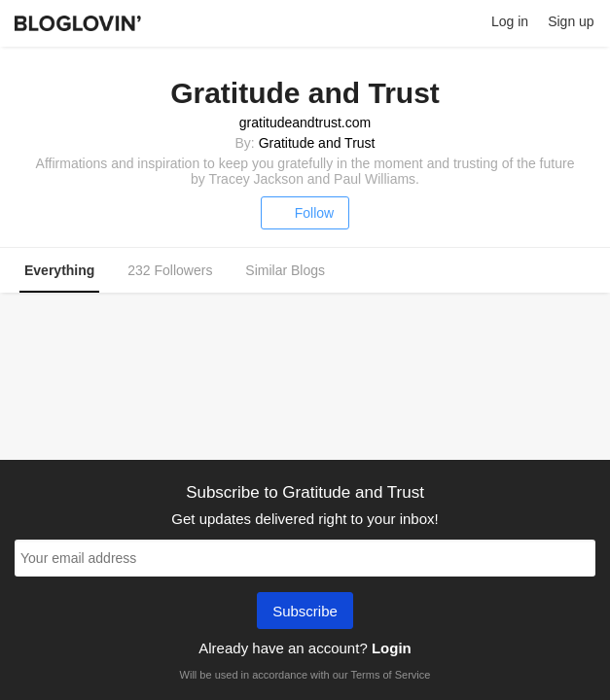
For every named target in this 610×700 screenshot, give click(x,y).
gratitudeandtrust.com (305, 122)
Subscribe (305, 612)
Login (392, 648)
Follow (305, 213)
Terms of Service (390, 675)
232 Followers (170, 270)
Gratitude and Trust (317, 143)
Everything (59, 270)
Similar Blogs (285, 270)
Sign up (571, 21)
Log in (510, 21)
